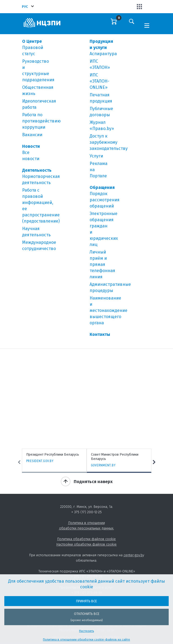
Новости (31, 146)
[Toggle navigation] (147, 25)
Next (154, 462)
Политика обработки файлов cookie (86, 539)
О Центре (32, 41)
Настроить (86, 631)
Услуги (96, 156)
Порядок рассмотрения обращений (105, 200)
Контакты (100, 334)
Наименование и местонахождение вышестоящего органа (108, 310)
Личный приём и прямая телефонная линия (102, 264)
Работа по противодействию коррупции (41, 121)
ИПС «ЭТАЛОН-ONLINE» (99, 81)
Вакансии (32, 135)
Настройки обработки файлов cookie (86, 544)
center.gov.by (134, 555)
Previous (19, 462)
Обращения (102, 187)
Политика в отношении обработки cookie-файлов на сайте (86, 640)
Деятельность (37, 170)
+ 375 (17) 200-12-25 (86, 512)
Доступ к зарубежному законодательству (109, 142)
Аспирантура (103, 54)
